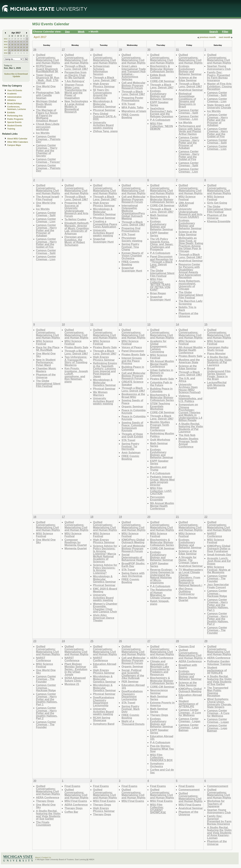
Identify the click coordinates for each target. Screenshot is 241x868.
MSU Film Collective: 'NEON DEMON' (162, 126)
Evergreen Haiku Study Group (218, 349)
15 (27, 44)
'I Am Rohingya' (74, 81)
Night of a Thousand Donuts (133, 723)
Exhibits (11, 113)
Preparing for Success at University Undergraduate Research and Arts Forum (76, 209)
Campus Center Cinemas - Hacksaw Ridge (217, 593)
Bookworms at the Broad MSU (133, 396)
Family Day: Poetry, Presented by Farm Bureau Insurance (218, 76)
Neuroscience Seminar (159, 692)
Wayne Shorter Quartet (188, 599)
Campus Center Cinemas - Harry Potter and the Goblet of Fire (189, 155)
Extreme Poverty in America (162, 704)
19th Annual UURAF (186, 204)
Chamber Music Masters (46, 370)
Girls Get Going (217, 203)
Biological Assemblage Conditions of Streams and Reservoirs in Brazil (187, 100)
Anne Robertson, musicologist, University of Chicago (189, 285)
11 (15, 44)
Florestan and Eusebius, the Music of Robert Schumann (75, 241)
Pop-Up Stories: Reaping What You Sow (162, 749)
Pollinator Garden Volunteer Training (219, 663)
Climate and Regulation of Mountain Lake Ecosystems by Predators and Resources (160, 668)
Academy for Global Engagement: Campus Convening (159, 346)
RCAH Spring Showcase (102, 719)
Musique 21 (72, 684)
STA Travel (128, 104)
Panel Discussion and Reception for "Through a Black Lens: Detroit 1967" (162, 262)
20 (21, 47)
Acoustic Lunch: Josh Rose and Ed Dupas (219, 561)
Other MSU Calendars (18, 142)
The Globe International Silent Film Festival (162, 273)
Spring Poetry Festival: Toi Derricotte (130, 446)
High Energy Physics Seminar (104, 85)
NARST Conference (214, 535)
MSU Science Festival (187, 198)
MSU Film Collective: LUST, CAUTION (161, 491)
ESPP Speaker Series (159, 104)
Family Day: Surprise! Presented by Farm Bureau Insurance (219, 820)
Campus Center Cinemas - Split (189, 111)
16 (9, 47)
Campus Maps (14, 145)
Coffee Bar (71, 812)
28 (15, 39)
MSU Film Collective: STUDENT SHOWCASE (158, 809)
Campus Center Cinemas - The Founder (217, 578)
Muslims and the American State (189, 361)
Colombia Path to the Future (161, 384)
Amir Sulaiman (131, 452)
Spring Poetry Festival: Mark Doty (131, 709)
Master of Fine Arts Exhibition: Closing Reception (219, 86)
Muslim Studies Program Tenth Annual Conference (160, 426)
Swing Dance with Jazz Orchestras (133, 575)
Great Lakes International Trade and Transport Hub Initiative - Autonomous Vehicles (134, 73)
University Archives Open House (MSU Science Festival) (190, 388)
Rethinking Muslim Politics (162, 435)
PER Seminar (130, 681)
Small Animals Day (219, 555)
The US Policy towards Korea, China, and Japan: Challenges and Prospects (162, 244)
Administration (14, 97)
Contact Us (46, 857)
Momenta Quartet (76, 548)
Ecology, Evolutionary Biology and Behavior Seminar (162, 95)
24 (12, 50)
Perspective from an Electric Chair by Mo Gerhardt (75, 75)
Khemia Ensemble (219, 221)
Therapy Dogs (159, 715)
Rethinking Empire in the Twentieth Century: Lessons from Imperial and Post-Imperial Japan (105, 370)
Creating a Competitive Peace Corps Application (105, 224)
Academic (12, 94)
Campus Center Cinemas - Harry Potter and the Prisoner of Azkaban (189, 143)
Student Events (15, 126)
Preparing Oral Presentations (131, 230)
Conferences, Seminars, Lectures (17, 108)
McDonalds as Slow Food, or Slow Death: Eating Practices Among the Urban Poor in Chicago (191, 244)
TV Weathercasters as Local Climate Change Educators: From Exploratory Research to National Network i (191, 577)
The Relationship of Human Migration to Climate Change (161, 594)
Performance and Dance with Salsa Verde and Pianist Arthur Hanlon (190, 130)
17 (12, 47)
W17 (6, 50)
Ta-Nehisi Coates (75, 219)
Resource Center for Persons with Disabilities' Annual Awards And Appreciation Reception (190, 271)
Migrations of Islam (134, 111)
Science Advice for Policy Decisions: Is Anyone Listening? (105, 569)
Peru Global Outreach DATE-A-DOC (105, 116)
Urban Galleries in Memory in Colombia (162, 373)
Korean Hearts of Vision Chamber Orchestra (132, 256)
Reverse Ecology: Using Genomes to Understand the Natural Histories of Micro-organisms (162, 576)
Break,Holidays (15, 104)
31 (24, 39)
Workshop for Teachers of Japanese (216, 804)
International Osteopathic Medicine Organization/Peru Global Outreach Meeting (133, 212)
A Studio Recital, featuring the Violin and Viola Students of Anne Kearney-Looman (219, 833)
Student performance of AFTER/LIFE (188, 704)
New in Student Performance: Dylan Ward (46, 362)
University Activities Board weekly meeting (103, 125)
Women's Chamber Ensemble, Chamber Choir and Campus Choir (105, 608)
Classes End (187, 646)
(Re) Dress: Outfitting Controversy (187, 591)
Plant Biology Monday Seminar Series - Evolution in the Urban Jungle (76, 669)
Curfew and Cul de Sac (162, 771)
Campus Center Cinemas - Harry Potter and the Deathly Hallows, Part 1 (218, 605)
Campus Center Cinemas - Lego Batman (189, 727)
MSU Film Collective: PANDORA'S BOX (161, 757)
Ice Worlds (43, 133)
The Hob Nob (187, 435)
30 (21, 39)
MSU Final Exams (76, 801)
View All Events (15, 90)
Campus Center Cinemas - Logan (189, 720)
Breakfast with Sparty (188, 666)
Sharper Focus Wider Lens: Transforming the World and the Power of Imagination (75, 91)
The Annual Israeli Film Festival (48, 198)
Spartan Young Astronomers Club (219, 67)
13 (21, 44)
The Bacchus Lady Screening (191, 302)
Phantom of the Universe (188, 315)
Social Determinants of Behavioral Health (133, 557)
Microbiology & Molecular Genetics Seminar (105, 104)
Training (11, 129)
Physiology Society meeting (132, 239)
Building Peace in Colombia (133, 368)
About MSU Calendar (17, 139)
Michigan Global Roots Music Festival (46, 104)
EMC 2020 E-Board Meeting (105, 590)
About (38, 857)
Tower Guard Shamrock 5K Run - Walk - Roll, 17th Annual (48, 79)
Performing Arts (15, 116)
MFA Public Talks (132, 107)
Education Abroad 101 (105, 665)
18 (15, 47)
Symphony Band (104, 724)
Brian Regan (158, 293)
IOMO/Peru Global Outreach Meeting (133, 541)
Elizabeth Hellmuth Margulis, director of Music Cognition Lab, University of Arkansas (77, 228)
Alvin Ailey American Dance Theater (104, 618)
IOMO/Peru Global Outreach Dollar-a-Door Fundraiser (219, 549)
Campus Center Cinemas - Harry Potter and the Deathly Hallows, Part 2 (218, 619)
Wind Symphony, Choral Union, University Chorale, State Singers (219, 703)
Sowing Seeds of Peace (132, 402)
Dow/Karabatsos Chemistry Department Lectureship (104, 701)
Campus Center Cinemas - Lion (189, 118)
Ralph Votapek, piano (160, 602)
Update (16, 76)
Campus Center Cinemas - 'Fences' (48, 161)
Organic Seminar (132, 406)
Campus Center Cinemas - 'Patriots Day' (48, 139)
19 (18, 47)
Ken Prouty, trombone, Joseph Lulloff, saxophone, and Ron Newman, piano (76, 375)
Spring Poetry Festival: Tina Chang (130, 247)
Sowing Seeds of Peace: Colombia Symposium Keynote (132, 427)
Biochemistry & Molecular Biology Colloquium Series (162, 69)
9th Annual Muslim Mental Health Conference (162, 364)
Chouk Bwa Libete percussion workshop (48, 127)
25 (15, 50)
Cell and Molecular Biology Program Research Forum (133, 85)
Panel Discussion (133, 351)
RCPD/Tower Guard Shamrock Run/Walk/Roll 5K (47, 69)
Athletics (11, 100)
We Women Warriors (100, 394)
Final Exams (72, 786)
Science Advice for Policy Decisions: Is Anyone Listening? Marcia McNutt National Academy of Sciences (105, 554)
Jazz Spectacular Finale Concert (218, 586)
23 (9, 50)
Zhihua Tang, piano (105, 131)
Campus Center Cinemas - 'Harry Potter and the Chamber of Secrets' (47, 150)
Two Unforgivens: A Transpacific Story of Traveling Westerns (76, 361)
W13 (6, 39)
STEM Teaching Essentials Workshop (160, 406)
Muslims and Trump (158, 468)
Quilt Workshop (160, 440)
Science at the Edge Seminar (188, 79)
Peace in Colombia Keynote (134, 412)
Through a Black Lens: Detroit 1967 (76, 67)
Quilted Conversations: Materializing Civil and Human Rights (48, 59)
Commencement (189, 790)
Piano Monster (216, 353)
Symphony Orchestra (157, 765)
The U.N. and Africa (187, 380)
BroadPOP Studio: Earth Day (133, 565)
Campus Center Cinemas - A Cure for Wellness (190, 712)
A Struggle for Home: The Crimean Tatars (188, 560)
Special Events (14, 122)
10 (12, 44)
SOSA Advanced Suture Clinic (75, 679)
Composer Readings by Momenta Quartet (76, 542)
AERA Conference (162, 658)
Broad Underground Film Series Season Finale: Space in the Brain (219, 374)
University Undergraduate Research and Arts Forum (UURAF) (190, 213)
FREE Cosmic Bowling (130, 116)
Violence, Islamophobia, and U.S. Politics (190, 398)
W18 (6, 53)
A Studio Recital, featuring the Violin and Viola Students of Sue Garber (219, 680)
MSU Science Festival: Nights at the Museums (219, 570)
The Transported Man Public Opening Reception (218, 692)
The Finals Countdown (43, 824)
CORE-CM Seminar (162, 81)
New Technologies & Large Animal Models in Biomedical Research (76, 106)
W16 (6, 47)
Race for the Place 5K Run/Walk (48, 349)
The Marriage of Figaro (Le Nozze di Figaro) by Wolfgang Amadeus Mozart (47, 115)
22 (27, 47)
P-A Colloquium (160, 120)
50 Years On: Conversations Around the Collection (102, 94)
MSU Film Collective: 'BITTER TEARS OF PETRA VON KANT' (160, 284)
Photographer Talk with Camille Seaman (48, 95)
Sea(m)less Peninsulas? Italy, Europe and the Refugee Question (162, 112)
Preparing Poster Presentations (132, 99)
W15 (6, 44)
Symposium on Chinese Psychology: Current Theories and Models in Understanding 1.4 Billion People (190, 412)
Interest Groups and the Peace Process (132, 361)
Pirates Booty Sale (76, 347)
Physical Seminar (104, 110)
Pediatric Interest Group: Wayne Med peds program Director (162, 481)
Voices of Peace (132, 347)
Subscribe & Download (16, 74)
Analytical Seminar (191, 90)
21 (24, 47)
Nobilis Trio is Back (187, 309)
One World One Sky (46, 88)
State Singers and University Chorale (219, 106)
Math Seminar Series (159, 217)
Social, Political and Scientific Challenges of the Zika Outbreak (133, 674)
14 (24, 44)
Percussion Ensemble (157, 498)
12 (18, 44)
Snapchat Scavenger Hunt (103, 240)
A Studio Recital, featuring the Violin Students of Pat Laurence (191, 428)
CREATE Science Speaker (132, 383)
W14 (6, 42)
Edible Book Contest (158, 76)
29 (18, 39)
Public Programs (15, 119)
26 (9, 39)
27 (12, 39)
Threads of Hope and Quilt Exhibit (132, 435)
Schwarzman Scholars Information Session (101, 70)
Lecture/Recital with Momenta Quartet (217, 385)
